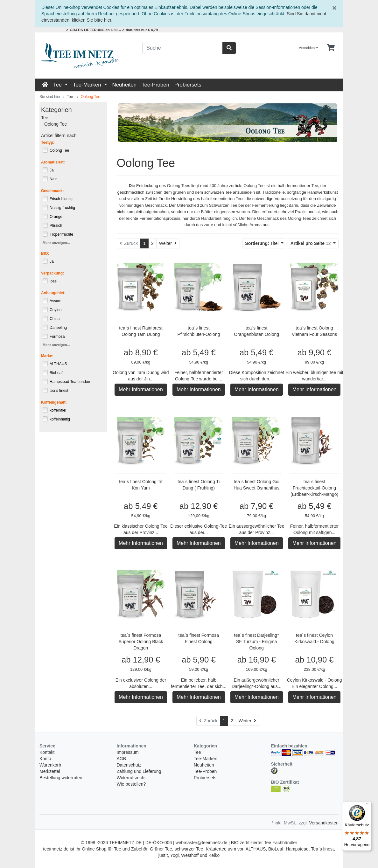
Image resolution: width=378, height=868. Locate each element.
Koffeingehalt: (54, 402)
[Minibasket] (331, 48)
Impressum (128, 752)
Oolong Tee (56, 124)
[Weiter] (168, 243)
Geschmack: (52, 191)
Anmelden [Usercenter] (309, 48)
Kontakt (47, 752)
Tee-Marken (88, 85)
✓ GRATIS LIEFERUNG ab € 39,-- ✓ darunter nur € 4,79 (112, 30)
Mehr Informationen (141, 389)
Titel (262, 243)
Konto (45, 759)
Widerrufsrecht (131, 778)
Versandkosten (324, 823)
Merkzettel (50, 771)
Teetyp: (48, 142)
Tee (58, 85)
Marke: (47, 356)
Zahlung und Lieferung (139, 771)
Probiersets (188, 85)
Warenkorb (50, 765)
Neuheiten (125, 85)
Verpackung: (52, 273)
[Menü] (368, 805)
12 (311, 243)
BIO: (45, 253)
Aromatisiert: (53, 162)
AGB (122, 759)
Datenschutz (129, 765)
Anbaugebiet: (53, 293)
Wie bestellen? (131, 784)
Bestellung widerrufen (61, 778)
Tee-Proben (155, 85)
